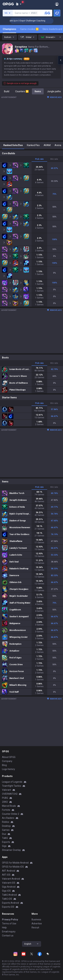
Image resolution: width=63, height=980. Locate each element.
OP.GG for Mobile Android (15, 863)
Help (4, 928)
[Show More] (19, 4)
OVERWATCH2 (10, 794)
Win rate (54, 159)
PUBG (5, 798)
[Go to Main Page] (8, 4)
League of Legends (12, 782)
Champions (9, 29)
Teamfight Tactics (12, 786)
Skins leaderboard (52, 29)
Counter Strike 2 (11, 814)
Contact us (8, 936)
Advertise (37, 924)
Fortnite (6, 810)
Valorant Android (11, 879)
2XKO (5, 802)
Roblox (6, 822)
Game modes (29, 29)
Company (7, 761)
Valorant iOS (9, 883)
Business (36, 920)
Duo (4, 834)
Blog (4, 765)
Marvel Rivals (9, 806)
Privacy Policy (10, 920)
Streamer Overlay (11, 850)
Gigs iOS (6, 891)
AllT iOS (6, 875)
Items (38, 91)
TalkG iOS (7, 899)
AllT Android (9, 871)
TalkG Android (9, 895)
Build (7, 91)
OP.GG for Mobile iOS (13, 867)
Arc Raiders (8, 818)
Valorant (7, 790)
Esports (6, 842)
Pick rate (39, 159)
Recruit (35, 928)
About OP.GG (9, 757)
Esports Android (10, 903)
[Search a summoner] (47, 13)
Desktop (6, 826)
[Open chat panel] (60, 60)
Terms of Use (9, 924)
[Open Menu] (57, 4)
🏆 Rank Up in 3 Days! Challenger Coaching (34, 21)
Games (6, 830)
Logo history (8, 769)
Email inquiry (9, 932)
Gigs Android (9, 887)
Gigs (4, 846)
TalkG (5, 838)
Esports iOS (8, 907)
